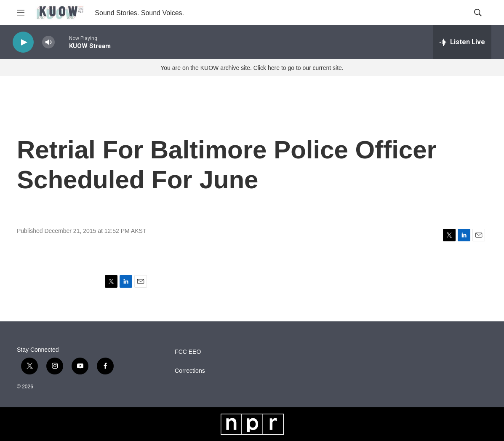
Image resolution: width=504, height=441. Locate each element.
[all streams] (462, 42)
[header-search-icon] (478, 13)
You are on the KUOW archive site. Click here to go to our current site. (252, 68)
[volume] (48, 42)
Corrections (190, 371)
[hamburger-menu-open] (21, 13)
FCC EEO (188, 352)
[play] (23, 42)
